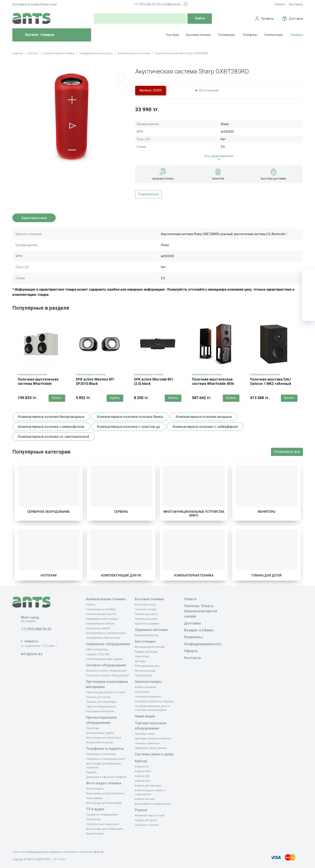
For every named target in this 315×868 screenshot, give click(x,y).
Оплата (280, 4)
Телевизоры (227, 35)
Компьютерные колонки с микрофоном (51, 427)
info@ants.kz (171, 4)
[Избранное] (309, 288)
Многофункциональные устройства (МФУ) (194, 514)
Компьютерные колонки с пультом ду (128, 427)
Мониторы (267, 512)
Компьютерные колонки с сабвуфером (205, 427)
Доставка (296, 19)
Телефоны (250, 35)
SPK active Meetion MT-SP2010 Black (95, 381)
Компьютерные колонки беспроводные (51, 417)
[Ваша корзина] (309, 276)
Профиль (268, 19)
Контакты (296, 4)
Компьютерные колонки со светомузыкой (54, 437)
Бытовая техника (199, 35)
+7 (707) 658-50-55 (147, 4)
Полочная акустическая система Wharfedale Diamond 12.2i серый (38, 384)
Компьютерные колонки (32, 374)
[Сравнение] (309, 301)
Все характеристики (219, 156)
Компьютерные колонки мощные (204, 417)
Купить (57, 398)
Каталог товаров (35, 35)
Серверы (297, 35)
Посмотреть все (287, 452)
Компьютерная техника (194, 575)
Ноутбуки (173, 35)
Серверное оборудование (48, 512)
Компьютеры (274, 35)
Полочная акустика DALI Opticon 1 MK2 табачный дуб (271, 384)
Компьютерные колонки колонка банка (130, 417)
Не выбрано (30, 621)
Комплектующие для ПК (121, 575)
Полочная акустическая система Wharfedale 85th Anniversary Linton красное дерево (215, 386)
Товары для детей (266, 575)
